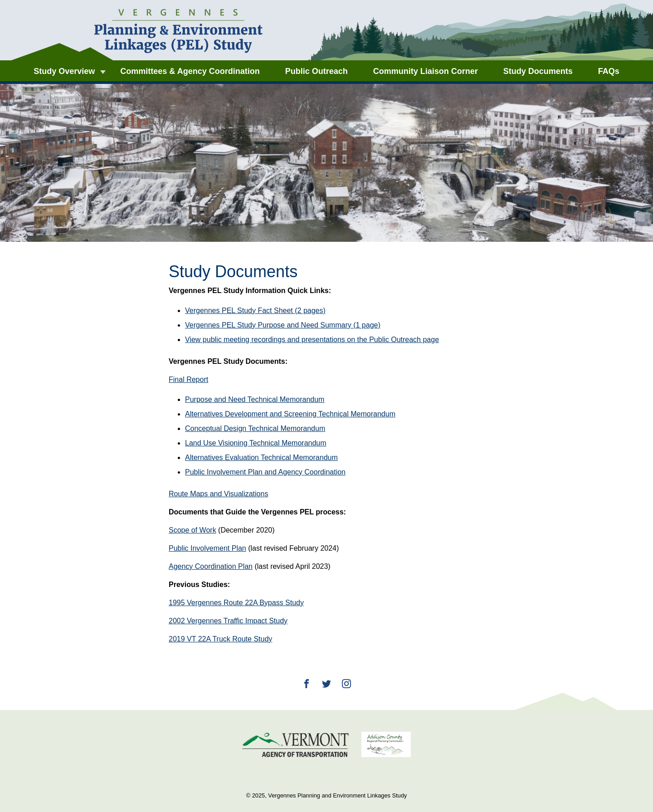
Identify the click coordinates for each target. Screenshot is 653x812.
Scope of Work (192, 530)
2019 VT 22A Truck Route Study (220, 639)
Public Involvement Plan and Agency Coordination (265, 472)
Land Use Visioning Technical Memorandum (256, 443)
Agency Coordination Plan (211, 566)
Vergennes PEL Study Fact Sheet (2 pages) (255, 311)
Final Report (188, 379)
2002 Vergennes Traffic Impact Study (228, 621)
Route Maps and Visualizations (218, 494)
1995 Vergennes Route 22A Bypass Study (236, 603)
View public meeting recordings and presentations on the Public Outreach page (312, 340)
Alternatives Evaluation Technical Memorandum (261, 457)
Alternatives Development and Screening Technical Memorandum (290, 414)
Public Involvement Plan (207, 548)
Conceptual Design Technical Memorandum (255, 428)
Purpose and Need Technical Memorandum (255, 399)
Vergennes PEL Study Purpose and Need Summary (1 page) (283, 325)
